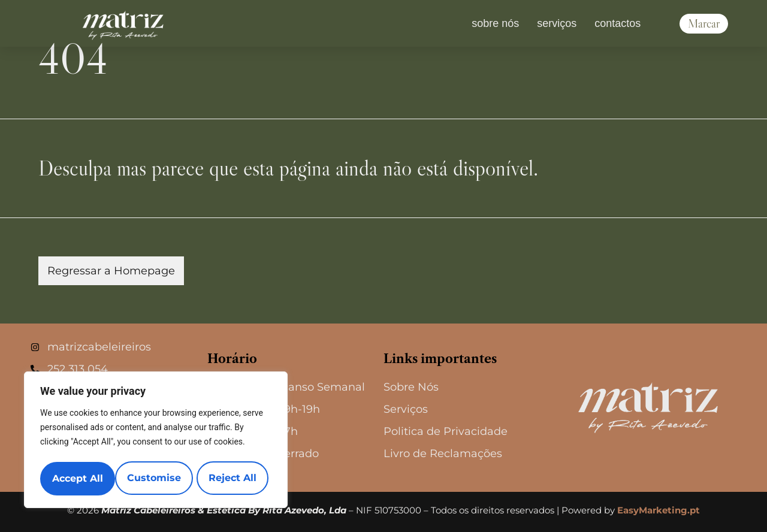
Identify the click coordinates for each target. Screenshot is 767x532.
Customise (78, 478)
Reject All (157, 478)
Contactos (617, 23)
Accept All (235, 478)
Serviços (557, 23)
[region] (156, 442)
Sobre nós (495, 23)
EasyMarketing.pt (659, 510)
